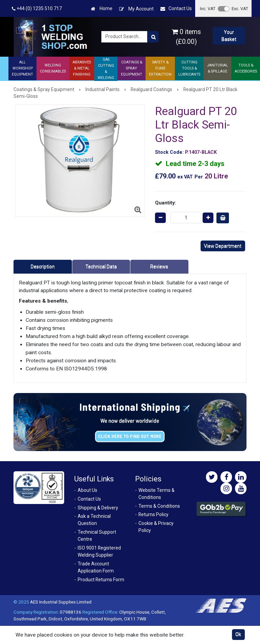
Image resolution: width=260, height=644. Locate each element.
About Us (87, 490)
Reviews (159, 267)
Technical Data (101, 267)
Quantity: (165, 203)
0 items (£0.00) (186, 37)
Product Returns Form (101, 580)
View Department (223, 246)
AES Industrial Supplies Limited (61, 602)
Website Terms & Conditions (157, 494)
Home (102, 9)
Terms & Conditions (159, 506)
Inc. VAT (208, 9)
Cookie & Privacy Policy (156, 527)
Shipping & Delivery (98, 508)
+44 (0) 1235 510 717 (37, 9)
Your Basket (229, 36)
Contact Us (176, 9)
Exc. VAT (240, 9)
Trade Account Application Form (96, 567)
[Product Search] (153, 37)
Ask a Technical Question (94, 520)
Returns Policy (153, 514)
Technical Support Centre (97, 536)
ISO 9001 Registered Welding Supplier (99, 551)
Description (43, 267)
